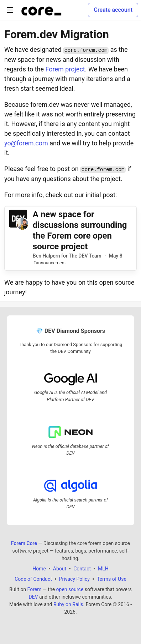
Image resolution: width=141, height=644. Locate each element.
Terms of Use (112, 579)
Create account (113, 10)
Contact (82, 568)
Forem (35, 589)
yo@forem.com (26, 143)
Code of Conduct (33, 579)
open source (70, 589)
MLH (103, 568)
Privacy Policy (74, 579)
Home (39, 568)
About (60, 568)
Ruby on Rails (68, 604)
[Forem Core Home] (41, 10)
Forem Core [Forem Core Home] (24, 543)
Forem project (65, 69)
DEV (33, 596)
